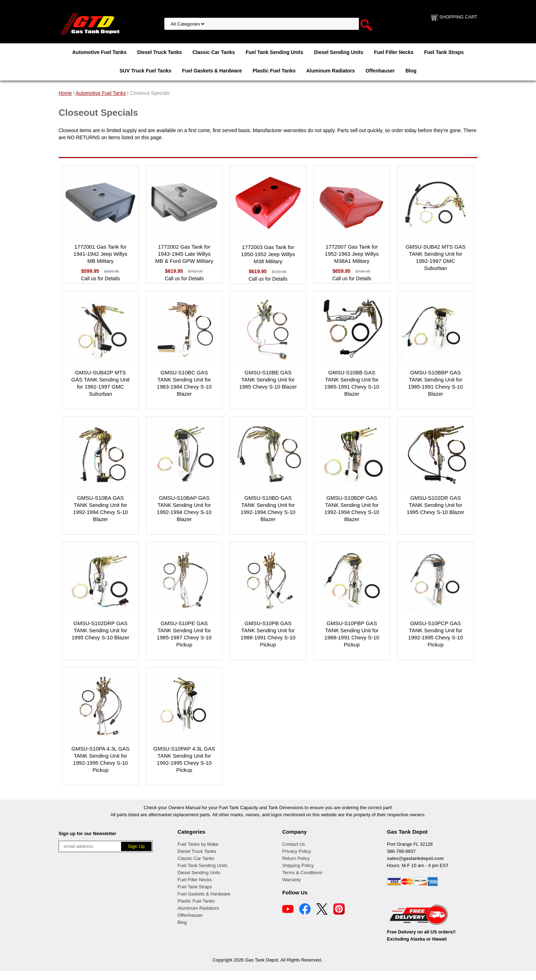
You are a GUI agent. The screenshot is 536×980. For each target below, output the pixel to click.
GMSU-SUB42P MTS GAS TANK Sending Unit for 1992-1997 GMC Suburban (101, 383)
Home (65, 93)
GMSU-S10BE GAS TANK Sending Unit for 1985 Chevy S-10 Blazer (268, 380)
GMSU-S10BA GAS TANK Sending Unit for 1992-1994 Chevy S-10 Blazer (100, 508)
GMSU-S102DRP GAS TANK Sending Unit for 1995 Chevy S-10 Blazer (101, 630)
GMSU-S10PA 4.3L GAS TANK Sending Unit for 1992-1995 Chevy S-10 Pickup (100, 759)
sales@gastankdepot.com (415, 858)
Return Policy (296, 858)
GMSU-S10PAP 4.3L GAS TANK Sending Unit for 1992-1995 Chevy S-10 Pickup (184, 759)
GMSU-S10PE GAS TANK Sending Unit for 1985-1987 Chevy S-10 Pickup (184, 634)
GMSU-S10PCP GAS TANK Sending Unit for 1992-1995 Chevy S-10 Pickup (436, 634)
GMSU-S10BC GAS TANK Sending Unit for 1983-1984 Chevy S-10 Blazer (184, 383)
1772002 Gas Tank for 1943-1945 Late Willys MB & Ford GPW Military (184, 254)
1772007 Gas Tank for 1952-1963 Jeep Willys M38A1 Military (352, 254)
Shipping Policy (298, 865)
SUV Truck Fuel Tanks (146, 71)
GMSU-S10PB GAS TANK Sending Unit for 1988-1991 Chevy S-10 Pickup (268, 634)
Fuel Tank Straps (444, 52)
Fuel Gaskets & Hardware (212, 71)
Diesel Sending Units (338, 52)
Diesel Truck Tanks (159, 52)
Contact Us (294, 844)
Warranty (291, 880)
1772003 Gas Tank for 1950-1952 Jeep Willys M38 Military (268, 254)
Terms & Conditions (302, 873)
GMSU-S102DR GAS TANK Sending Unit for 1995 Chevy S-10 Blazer (436, 505)
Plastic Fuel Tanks (274, 71)
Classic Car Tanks (214, 52)
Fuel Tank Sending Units (274, 52)
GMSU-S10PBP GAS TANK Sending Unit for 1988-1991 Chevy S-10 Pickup (352, 634)
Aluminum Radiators (331, 71)
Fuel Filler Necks (393, 52)
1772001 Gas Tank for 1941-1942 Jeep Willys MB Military (100, 254)
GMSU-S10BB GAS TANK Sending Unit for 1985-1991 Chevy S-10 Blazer (352, 383)
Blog (411, 71)
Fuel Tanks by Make (198, 844)
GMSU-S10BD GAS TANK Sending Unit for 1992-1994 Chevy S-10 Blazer (268, 508)
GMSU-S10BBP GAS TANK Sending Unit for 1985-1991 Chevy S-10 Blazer (436, 383)
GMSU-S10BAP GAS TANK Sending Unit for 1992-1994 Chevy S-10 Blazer (184, 508)
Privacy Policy (297, 851)
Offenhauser (380, 71)
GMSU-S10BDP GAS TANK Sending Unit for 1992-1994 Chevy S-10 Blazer (352, 508)
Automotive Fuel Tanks (99, 52)
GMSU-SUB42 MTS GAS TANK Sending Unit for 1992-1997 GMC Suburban (435, 257)
